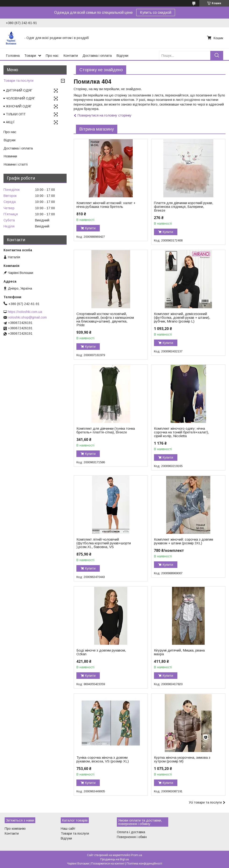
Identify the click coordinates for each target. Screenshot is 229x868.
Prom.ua (137, 855)
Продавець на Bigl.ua (114, 859)
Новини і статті (16, 164)
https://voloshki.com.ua (25, 312)
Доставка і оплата (97, 55)
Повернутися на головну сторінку (105, 115)
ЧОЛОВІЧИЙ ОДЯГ (20, 98)
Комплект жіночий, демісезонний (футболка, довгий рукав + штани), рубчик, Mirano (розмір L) (182, 318)
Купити (90, 228)
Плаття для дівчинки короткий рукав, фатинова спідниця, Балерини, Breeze (184, 207)
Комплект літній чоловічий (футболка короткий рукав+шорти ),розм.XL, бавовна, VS (104, 543)
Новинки (10, 156)
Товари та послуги (18, 80)
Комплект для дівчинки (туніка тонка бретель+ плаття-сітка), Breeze (106, 430)
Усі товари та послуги (205, 802)
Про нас (52, 55)
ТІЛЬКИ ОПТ (16, 114)
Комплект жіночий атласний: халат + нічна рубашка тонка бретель (106, 205)
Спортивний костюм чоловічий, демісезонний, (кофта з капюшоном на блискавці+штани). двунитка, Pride (105, 319)
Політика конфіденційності (144, 864)
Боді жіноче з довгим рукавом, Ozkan (101, 652)
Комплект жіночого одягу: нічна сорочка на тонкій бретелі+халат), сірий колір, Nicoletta (181, 432)
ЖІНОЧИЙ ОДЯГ (19, 106)
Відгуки (122, 55)
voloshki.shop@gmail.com (27, 317)
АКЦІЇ (10, 122)
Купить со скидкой (156, 12)
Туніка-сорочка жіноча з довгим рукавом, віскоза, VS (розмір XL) (103, 759)
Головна (13, 55)
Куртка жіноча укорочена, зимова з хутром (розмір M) (182, 759)
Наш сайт (68, 829)
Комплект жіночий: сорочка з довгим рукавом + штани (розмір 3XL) (184, 541)
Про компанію (15, 829)
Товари (30, 55)
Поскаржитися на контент (108, 864)
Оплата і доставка (131, 832)
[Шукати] (217, 55)
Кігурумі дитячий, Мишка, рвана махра (179, 652)
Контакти (71, 55)
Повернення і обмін (132, 837)
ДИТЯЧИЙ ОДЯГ (19, 90)
